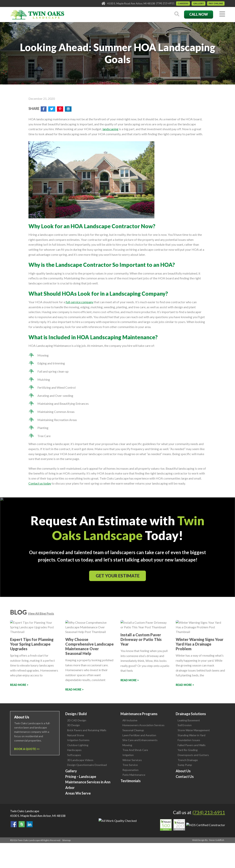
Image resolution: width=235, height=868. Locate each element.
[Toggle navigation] (222, 14)
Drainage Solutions (191, 714)
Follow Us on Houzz (22, 824)
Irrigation (128, 755)
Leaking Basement (189, 720)
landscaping (110, 129)
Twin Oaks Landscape (25, 811)
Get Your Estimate (118, 576)
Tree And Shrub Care (135, 750)
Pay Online (216, 3)
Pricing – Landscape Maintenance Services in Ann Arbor (88, 782)
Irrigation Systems (78, 740)
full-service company (80, 302)
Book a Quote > (26, 749)
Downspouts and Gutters (193, 755)
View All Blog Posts (41, 613)
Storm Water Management (194, 730)
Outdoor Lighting (78, 745)
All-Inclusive (130, 720)
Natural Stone (76, 735)
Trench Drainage (188, 760)
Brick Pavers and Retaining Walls (87, 730)
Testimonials (131, 781)
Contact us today (40, 483)
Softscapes (74, 755)
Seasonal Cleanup (133, 730)
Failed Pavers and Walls (192, 745)
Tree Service (130, 765)
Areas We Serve (78, 793)
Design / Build (76, 714)
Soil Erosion (185, 725)
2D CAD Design (77, 720)
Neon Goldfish (217, 840)
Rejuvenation (130, 770)
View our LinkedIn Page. (30, 824)
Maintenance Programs (139, 714)
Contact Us (185, 777)
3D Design (74, 725)
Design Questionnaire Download (87, 765)
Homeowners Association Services (143, 725)
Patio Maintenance (134, 775)
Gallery (198, 3)
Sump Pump (185, 765)
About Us (183, 771)
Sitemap (66, 840)
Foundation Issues (189, 740)
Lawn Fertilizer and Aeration (139, 735)
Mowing (127, 745)
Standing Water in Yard (192, 735)
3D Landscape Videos (80, 760)
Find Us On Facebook (14, 824)
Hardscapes (74, 750)
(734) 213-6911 (165, 3)
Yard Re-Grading (188, 750)
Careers (183, 3)
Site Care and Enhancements (140, 740)
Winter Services (132, 760)
